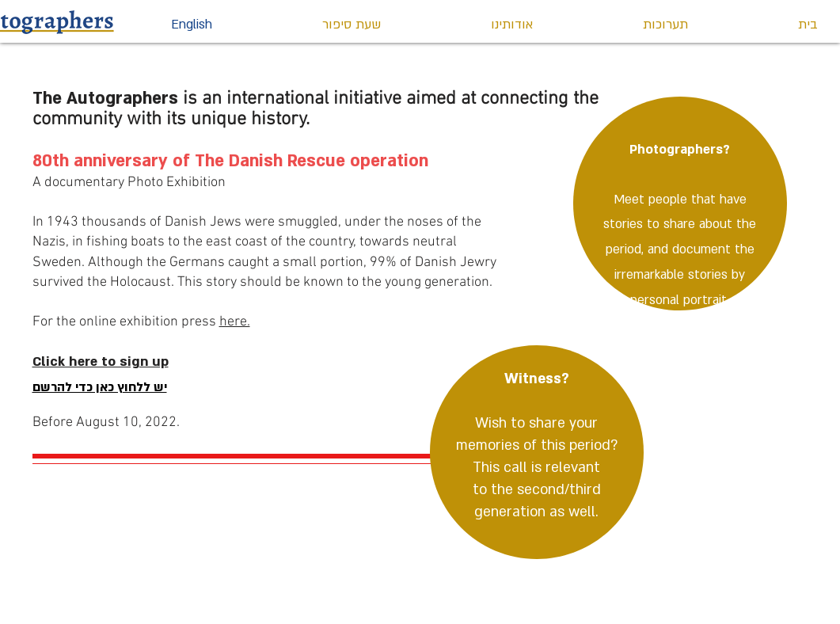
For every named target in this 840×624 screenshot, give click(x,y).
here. (235, 322)
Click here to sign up (101, 361)
